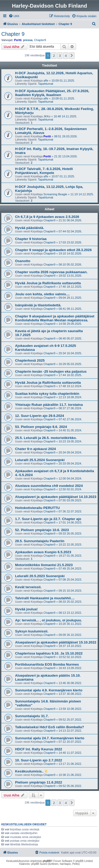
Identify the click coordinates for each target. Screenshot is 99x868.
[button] (72, 56)
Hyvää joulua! (26, 609)
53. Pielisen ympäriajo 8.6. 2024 (41, 427)
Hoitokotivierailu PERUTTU (37, 508)
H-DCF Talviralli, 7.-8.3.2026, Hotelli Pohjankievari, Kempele (44, 171)
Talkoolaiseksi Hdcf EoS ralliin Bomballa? (49, 727)
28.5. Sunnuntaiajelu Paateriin (40, 541)
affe (46, 81)
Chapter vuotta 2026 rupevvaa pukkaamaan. (51, 272)
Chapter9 (40, 40)
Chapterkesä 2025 (30, 360)
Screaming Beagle (55, 194)
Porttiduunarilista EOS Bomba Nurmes (47, 664)
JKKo (47, 116)
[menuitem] (14, 16)
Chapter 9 (13, 34)
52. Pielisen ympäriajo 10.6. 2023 (42, 530)
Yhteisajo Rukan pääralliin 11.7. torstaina (49, 405)
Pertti (18, 40)
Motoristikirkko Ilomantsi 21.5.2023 (44, 565)
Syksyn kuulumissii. (32, 631)
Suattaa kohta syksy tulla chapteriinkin (47, 394)
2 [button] (54, 56)
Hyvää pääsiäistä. (30, 228)
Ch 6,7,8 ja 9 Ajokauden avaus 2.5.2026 (47, 217)
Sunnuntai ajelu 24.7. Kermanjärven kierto (50, 738)
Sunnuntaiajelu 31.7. (32, 716)
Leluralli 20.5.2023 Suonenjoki (40, 576)
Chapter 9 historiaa (31, 239)
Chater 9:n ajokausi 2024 (36, 449)
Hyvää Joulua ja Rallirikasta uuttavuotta (48, 283)
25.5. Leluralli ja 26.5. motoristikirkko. (46, 438)
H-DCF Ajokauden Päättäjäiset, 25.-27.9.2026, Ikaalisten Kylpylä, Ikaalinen (52, 93)
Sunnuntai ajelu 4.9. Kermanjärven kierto (49, 690)
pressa (28, 40)
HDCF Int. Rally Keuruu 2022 (39, 749)
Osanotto (23, 261)
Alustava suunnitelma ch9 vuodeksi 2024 (49, 486)
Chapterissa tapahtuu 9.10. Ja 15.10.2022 (49, 653)
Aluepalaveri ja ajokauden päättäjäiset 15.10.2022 (56, 642)
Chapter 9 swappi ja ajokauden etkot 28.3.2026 (53, 250)
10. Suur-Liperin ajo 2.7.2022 (39, 760)
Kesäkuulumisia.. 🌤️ (32, 771)
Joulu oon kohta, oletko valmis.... (42, 294)
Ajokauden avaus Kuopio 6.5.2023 (43, 552)
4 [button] (66, 56)
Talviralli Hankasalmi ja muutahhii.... (45, 598)
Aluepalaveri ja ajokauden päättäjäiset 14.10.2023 (56, 497)
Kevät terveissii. (28, 587)
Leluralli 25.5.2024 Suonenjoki (40, 460)
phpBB (47, 861)
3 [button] (60, 56)
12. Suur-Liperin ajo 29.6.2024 (39, 416)
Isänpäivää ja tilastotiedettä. (38, 305)
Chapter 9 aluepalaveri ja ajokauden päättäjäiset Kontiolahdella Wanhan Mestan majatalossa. (55, 318)
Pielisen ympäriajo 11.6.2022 (39, 782)
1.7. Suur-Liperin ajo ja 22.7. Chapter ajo (48, 519)
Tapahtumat (46, 84)
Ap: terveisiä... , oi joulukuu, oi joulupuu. (49, 620)
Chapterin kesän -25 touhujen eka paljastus (51, 371)
